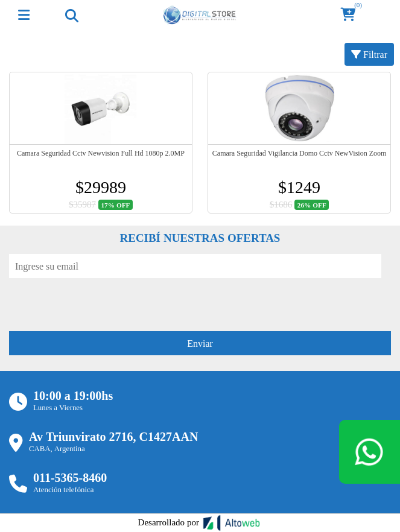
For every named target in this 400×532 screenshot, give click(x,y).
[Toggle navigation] (71, 15)
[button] (352, 15)
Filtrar (369, 54)
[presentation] (101, 302)
